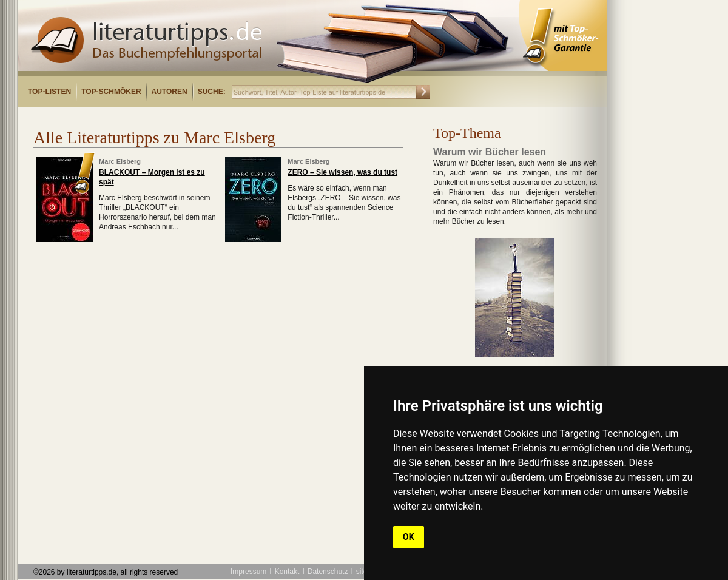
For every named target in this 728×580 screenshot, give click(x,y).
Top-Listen (49, 92)
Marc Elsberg (120, 161)
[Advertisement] (175, 117)
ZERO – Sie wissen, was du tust (342, 172)
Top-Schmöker (111, 92)
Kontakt (287, 572)
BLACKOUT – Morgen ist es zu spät (152, 177)
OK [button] (409, 537)
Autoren (170, 92)
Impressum (248, 572)
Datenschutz (328, 572)
